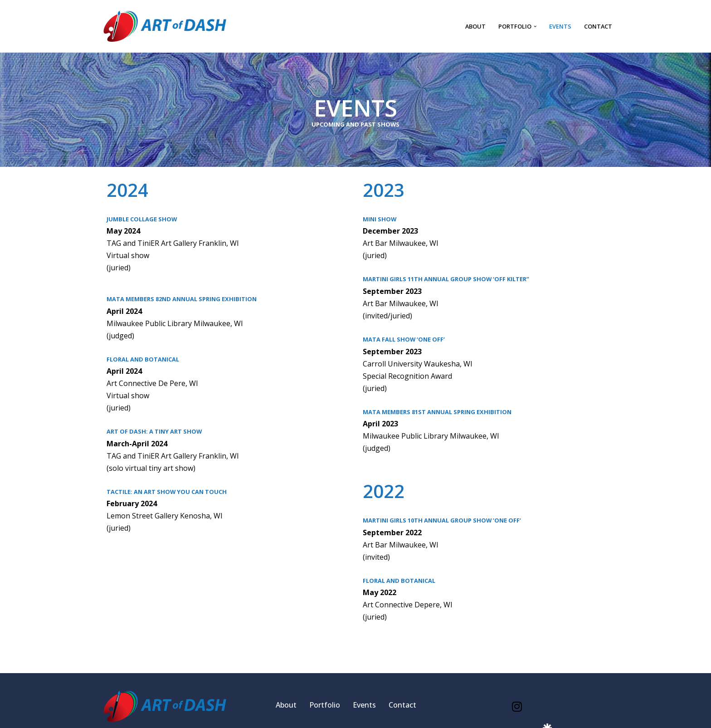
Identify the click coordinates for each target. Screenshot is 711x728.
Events (560, 26)
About (475, 26)
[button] (535, 26)
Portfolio (325, 705)
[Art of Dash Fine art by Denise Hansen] (165, 26)
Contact (598, 26)
